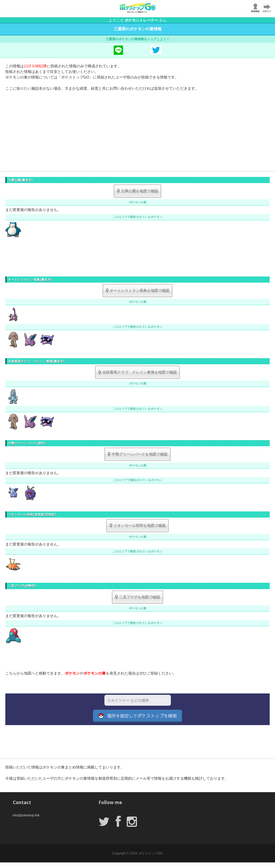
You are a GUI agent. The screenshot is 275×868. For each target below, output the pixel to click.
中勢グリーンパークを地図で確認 (137, 454)
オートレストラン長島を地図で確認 (137, 291)
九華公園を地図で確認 (137, 191)
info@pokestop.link (26, 815)
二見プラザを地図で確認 (137, 597)
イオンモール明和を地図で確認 (137, 526)
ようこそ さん (138, 20)
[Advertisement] (137, 134)
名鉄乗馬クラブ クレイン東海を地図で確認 (137, 372)
